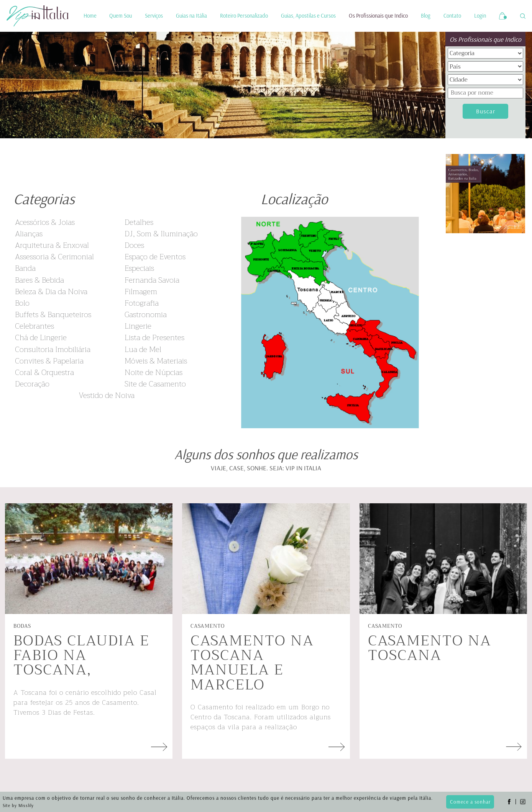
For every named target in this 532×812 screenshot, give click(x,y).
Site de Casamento (155, 384)
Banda (25, 268)
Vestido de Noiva (107, 395)
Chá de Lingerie (41, 338)
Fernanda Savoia (152, 280)
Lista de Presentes (154, 338)
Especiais (139, 268)
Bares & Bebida (39, 280)
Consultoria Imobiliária (53, 350)
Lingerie (138, 326)
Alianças (29, 234)
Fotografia (142, 303)
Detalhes (139, 222)
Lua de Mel (143, 350)
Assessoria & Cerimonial (54, 257)
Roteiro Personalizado (244, 16)
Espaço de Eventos (155, 257)
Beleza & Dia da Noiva (51, 292)
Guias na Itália (191, 16)
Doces (134, 245)
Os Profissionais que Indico (378, 16)
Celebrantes (34, 326)
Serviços (154, 16)
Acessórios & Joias (45, 222)
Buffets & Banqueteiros (53, 315)
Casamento (208, 626)
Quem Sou (121, 16)
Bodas (22, 626)
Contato (452, 16)
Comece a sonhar (470, 802)
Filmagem (141, 292)
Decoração (32, 384)
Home (90, 16)
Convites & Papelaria (49, 361)
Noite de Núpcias (154, 372)
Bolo (22, 303)
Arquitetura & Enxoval (52, 245)
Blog (426, 16)
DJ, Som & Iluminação (161, 234)
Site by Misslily (18, 805)
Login (480, 16)
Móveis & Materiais (156, 361)
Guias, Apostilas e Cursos (308, 16)
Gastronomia (146, 315)
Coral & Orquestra (44, 372)
